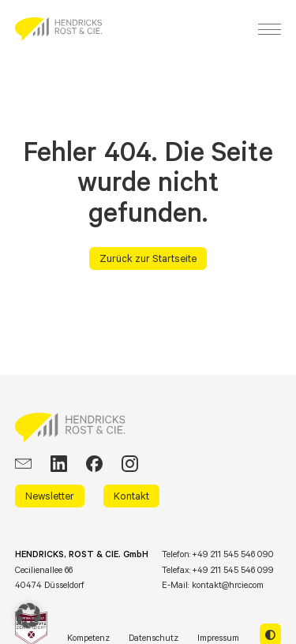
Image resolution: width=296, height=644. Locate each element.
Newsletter (50, 496)
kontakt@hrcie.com (228, 585)
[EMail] (23, 464)
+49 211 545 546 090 (233, 554)
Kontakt (131, 496)
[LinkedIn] (59, 464)
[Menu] (270, 29)
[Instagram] (130, 464)
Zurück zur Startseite (148, 258)
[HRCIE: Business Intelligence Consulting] (58, 29)
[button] (28, 616)
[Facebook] (94, 464)
